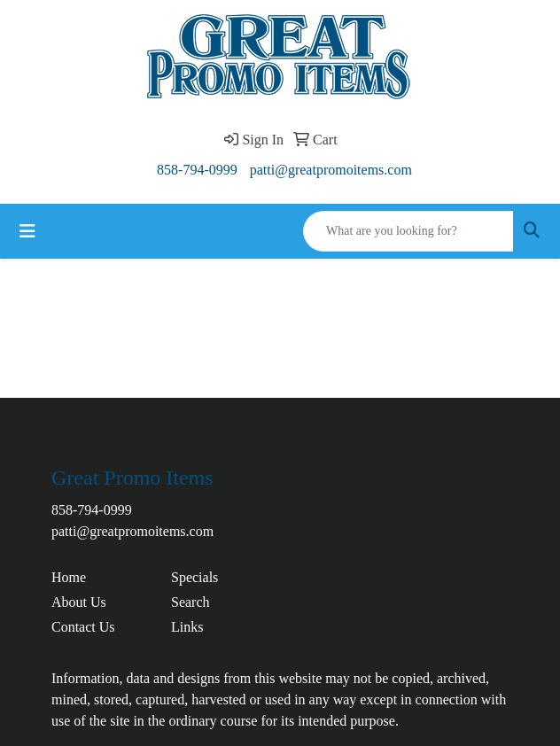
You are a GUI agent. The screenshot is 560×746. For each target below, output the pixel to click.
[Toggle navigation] (27, 231)
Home (69, 577)
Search (191, 602)
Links (187, 627)
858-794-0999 (197, 170)
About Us (79, 602)
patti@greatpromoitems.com (331, 170)
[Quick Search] (408, 231)
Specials (194, 577)
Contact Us (83, 627)
